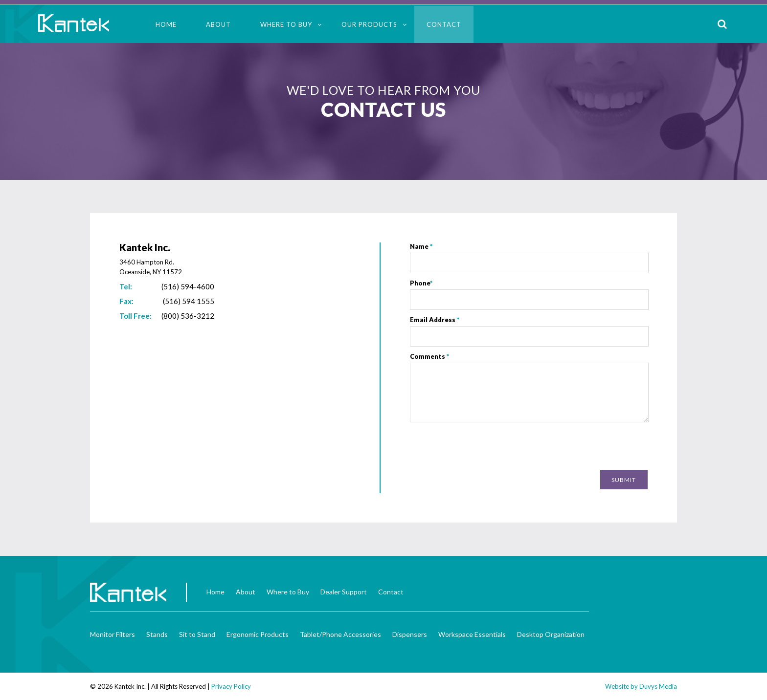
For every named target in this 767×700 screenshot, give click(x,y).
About (218, 24)
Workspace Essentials (472, 634)
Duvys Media (658, 686)
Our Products (369, 24)
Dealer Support (344, 592)
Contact (444, 24)
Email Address (435, 320)
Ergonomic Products (258, 634)
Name (421, 246)
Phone (421, 283)
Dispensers (410, 634)
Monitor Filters (113, 634)
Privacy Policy (231, 686)
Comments (429, 356)
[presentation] (573, 447)
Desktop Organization (551, 634)
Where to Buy (286, 24)
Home (166, 24)
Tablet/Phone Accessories (340, 634)
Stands (157, 634)
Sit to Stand (197, 634)
